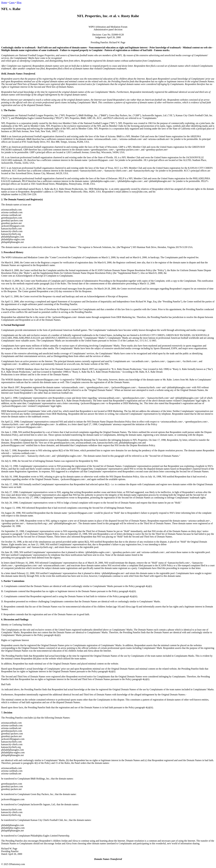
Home (4, 2)
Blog (19, 2)
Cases (12, 2)
